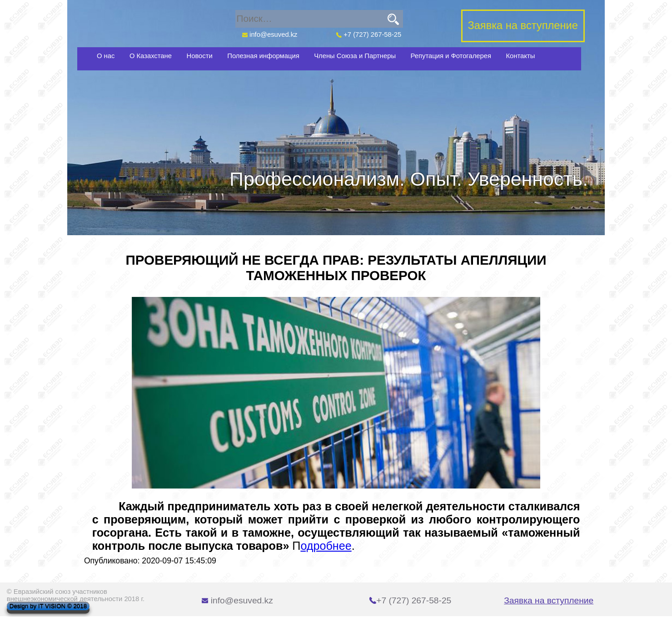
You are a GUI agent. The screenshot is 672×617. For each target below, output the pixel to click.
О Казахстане (151, 56)
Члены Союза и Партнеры (355, 56)
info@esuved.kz (269, 35)
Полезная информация (263, 56)
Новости (200, 56)
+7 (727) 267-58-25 (369, 35)
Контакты (520, 56)
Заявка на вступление (549, 600)
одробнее (326, 546)
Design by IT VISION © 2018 (48, 606)
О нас (106, 56)
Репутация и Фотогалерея (451, 56)
